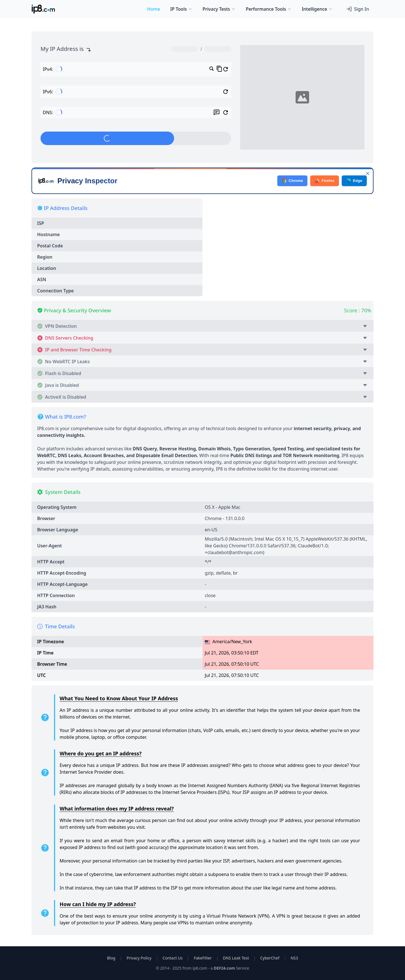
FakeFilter (203, 958)
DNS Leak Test (236, 958)
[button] (202, 325)
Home (154, 9)
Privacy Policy (139, 958)
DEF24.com (224, 968)
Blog (111, 958)
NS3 (294, 958)
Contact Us (173, 958)
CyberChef (270, 958)
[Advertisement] (288, 238)
